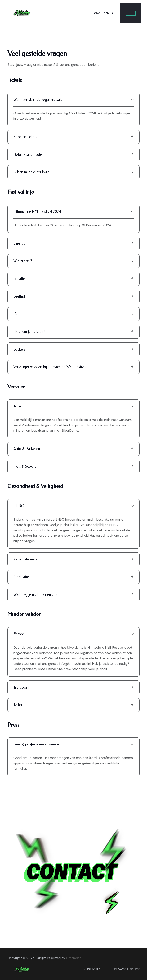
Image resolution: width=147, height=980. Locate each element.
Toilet (74, 705)
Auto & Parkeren (74, 449)
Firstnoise (74, 958)
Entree (73, 634)
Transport (74, 687)
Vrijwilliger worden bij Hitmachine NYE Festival (74, 367)
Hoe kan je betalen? (74, 332)
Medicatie (74, 577)
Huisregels (92, 969)
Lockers (74, 349)
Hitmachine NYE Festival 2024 (73, 212)
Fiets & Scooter (74, 466)
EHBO (73, 506)
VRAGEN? (103, 13)
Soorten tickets (74, 137)
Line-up (74, 243)
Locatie (74, 279)
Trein (73, 406)
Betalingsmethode (74, 154)
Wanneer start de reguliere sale (73, 100)
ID (74, 314)
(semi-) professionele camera (73, 744)
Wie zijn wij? (74, 261)
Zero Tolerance (74, 559)
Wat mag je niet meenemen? (74, 595)
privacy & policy (127, 969)
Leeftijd (74, 296)
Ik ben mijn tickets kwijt (74, 172)
